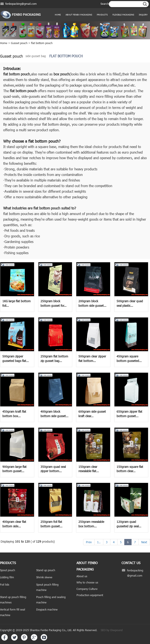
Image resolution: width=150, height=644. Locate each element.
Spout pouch (7, 570)
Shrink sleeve (44, 577)
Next (144, 542)
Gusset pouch (19, 43)
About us (82, 576)
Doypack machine (47, 609)
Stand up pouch (46, 570)
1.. (99, 542)
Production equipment (90, 595)
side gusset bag (36, 56)
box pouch (61, 74)
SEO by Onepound (112, 630)
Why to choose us (87, 582)
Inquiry (143, 15)
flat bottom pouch (42, 43)
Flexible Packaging (123, 15)
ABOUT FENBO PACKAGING (79, 15)
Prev (89, 542)
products (102, 15)
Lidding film (7, 577)
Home (58, 15)
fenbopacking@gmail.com (21, 4)
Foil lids (5, 584)
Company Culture (87, 589)
